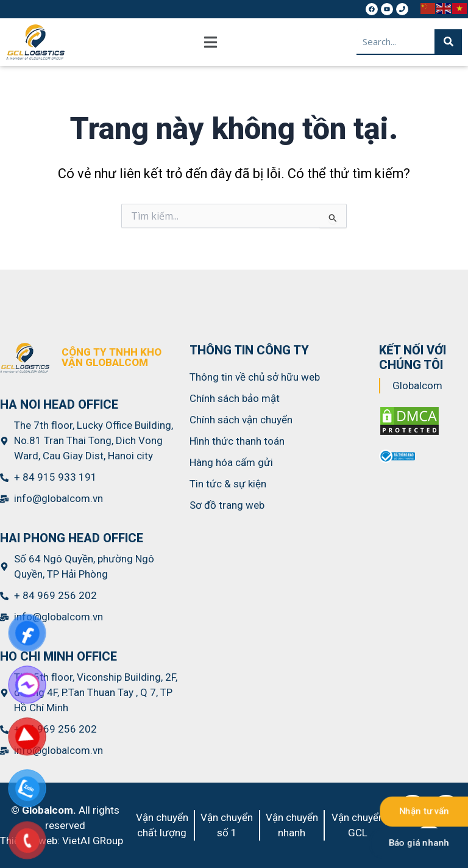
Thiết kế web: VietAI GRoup (62, 841)
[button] (211, 42)
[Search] (448, 41)
